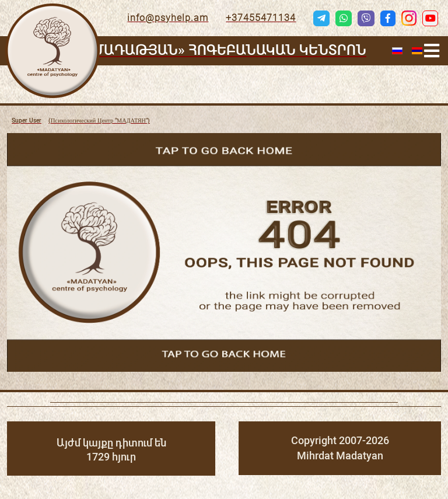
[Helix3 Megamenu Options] (432, 51)
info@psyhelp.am (168, 18)
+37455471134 (261, 18)
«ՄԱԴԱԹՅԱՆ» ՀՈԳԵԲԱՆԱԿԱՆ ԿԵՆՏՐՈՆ (226, 50)
